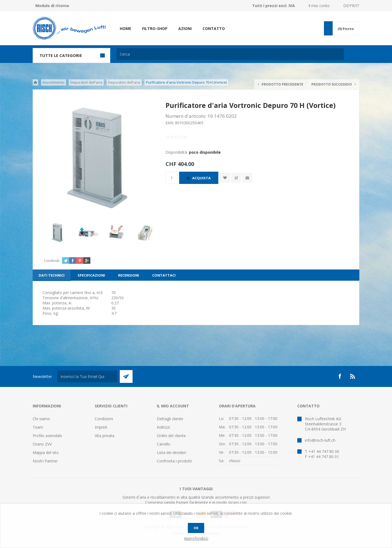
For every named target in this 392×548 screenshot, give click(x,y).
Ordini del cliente (171, 436)
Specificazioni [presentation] (91, 275)
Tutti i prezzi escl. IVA (273, 6)
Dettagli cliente (170, 419)
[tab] (52, 275)
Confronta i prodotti (174, 461)
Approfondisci (196, 538)
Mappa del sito (46, 452)
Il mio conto (319, 6)
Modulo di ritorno (52, 6)
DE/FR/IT (351, 6)
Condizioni (104, 419)
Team (38, 427)
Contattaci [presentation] (164, 275)
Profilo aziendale (47, 436)
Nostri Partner (45, 461)
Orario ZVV (42, 444)
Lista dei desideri (171, 452)
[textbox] (230, 54)
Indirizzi (163, 427)
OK (196, 528)
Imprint (101, 427)
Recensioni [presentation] (129, 275)
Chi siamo (41, 419)
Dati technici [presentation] (52, 275)
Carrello (164, 444)
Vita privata (105, 436)
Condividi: (52, 261)
